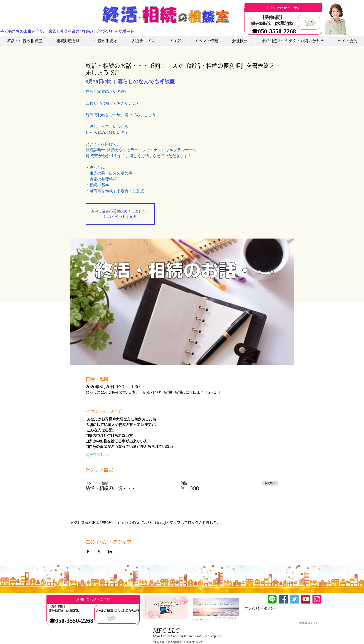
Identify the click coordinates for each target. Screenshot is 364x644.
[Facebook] (283, 599)
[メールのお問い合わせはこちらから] (117, 611)
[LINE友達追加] (272, 599)
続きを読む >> (98, 455)
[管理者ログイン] (308, 623)
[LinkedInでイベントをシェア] (110, 552)
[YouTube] (306, 599)
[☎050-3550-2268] (274, 32)
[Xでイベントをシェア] (99, 552)
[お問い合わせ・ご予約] (283, 8)
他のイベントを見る (120, 217)
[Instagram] (317, 599)
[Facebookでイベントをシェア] (88, 552)
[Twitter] (295, 599)
